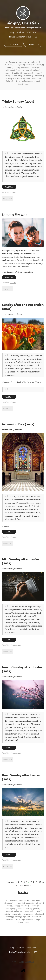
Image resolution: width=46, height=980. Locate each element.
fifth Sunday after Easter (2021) (21, 561)
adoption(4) (39, 76)
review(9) (9, 73)
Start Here (31, 32)
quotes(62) (30, 65)
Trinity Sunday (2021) (18, 101)
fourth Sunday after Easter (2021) (22, 669)
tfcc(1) (18, 81)
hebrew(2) (10, 81)
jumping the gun (14, 214)
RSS (35, 37)
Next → (28, 885)
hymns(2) (27, 78)
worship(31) (26, 67)
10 (40, 882)
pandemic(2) (36, 78)
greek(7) (39, 73)
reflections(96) (9, 65)
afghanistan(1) (27, 81)
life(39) (17, 67)
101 (16, 885)
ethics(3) (18, 78)
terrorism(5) (29, 76)
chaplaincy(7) (29, 73)
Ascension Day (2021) (18, 424)
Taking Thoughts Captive (20, 37)
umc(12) (21, 70)
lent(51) (10, 67)
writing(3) (10, 78)
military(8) (18, 73)
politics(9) (37, 70)
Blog (12, 32)
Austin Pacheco (16, 272)
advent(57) (40, 65)
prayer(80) (21, 65)
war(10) (29, 70)
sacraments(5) (17, 76)
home (27, 84)
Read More (9, 187)
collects (13, 192)
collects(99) (35, 62)
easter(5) (7, 76)
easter (19, 645)
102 (21, 885)
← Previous (9, 882)
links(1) (21, 84)
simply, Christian (26, 961)
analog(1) (38, 81)
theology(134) (24, 62)
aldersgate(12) (12, 70)
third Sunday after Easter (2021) (21, 777)
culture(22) (36, 67)
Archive (21, 32)
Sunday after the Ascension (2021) (23, 307)
